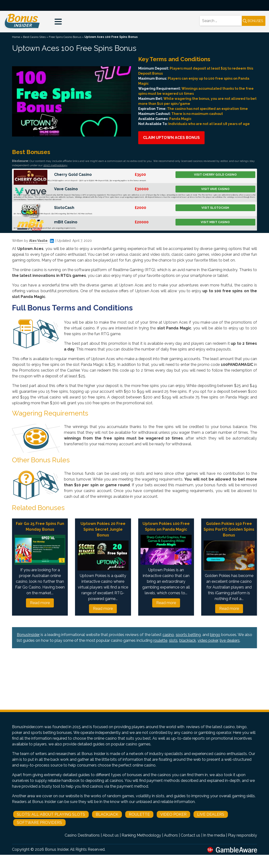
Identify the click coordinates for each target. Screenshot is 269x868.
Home (16, 37)
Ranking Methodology (141, 835)
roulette (160, 640)
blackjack (188, 640)
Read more (40, 603)
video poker (208, 640)
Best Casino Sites (34, 37)
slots (173, 640)
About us (111, 835)
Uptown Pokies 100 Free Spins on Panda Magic (166, 526)
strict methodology (55, 165)
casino (168, 635)
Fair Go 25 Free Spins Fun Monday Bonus (40, 526)
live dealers (230, 640)
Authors (171, 835)
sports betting (188, 635)
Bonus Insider (57, 849)
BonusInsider (28, 635)
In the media (214, 835)
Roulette (139, 814)
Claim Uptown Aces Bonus (171, 138)
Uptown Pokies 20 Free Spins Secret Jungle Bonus (103, 529)
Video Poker (173, 814)
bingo (215, 635)
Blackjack (107, 814)
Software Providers (39, 823)
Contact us (191, 835)
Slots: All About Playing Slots (51, 814)
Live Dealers (211, 814)
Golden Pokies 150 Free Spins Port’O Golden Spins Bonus (229, 529)
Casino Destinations (82, 835)
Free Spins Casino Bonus (65, 37)
